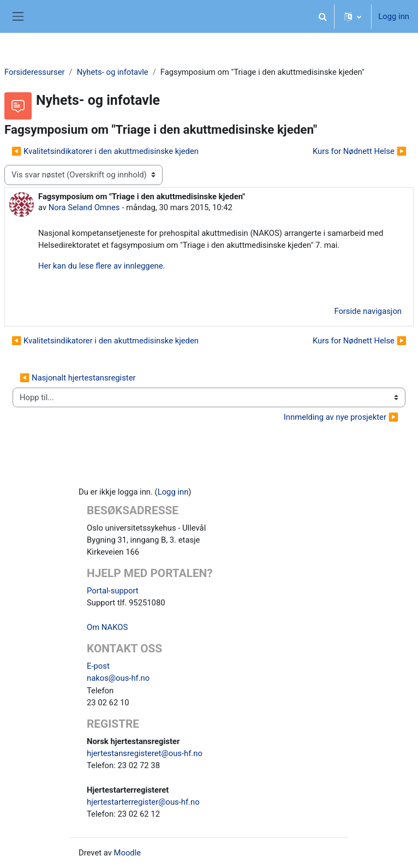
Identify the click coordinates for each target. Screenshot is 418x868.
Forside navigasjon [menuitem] (368, 311)
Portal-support (113, 591)
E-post (98, 666)
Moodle (128, 853)
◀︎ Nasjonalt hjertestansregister (78, 378)
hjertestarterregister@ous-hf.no (143, 802)
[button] (323, 16)
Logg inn (394, 16)
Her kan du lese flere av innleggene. (101, 266)
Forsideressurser (35, 72)
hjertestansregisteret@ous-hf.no (145, 753)
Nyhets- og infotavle (113, 72)
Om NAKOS (107, 627)
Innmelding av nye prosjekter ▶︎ (341, 417)
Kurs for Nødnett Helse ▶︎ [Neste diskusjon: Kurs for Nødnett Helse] (360, 151)
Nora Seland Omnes (84, 207)
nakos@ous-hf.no (118, 678)
